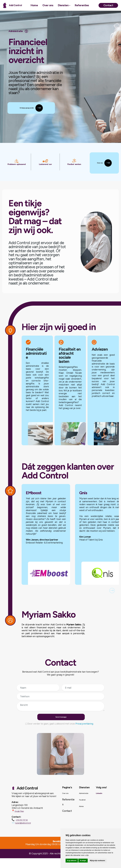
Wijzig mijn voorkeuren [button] (97, 861)
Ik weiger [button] (83, 861)
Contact (108, 5)
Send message (62, 724)
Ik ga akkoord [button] (72, 861)
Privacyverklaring (84, 733)
